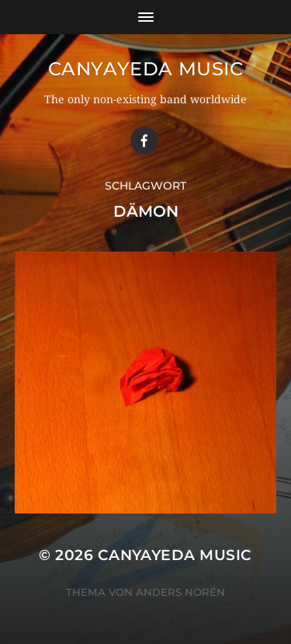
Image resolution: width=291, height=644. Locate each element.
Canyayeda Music (146, 69)
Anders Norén (180, 592)
